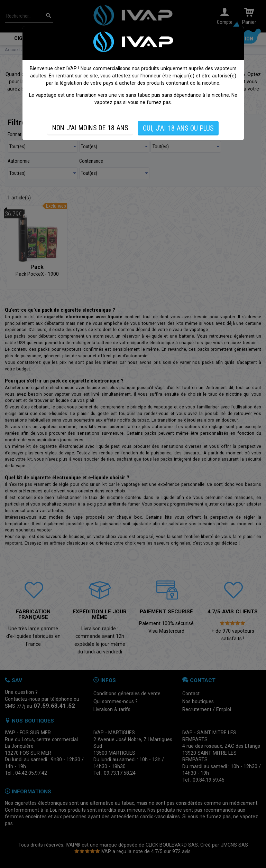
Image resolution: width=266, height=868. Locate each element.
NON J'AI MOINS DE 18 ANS (90, 128)
